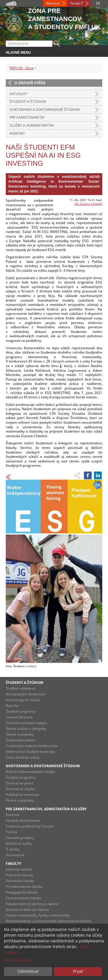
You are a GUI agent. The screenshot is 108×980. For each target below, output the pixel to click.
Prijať (78, 971)
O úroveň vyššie (30, 83)
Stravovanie (15, 855)
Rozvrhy (12, 706)
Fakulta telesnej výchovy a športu (32, 904)
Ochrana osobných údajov (26, 723)
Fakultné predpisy (20, 838)
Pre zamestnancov (27, 117)
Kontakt (17, 133)
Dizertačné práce (20, 783)
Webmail (53, 3)
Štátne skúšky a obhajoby (26, 729)
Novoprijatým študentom (26, 694)
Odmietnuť (28, 971)
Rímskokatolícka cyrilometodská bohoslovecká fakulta (49, 921)
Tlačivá (11, 832)
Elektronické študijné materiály (30, 752)
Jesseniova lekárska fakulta (27, 909)
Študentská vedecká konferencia (32, 746)
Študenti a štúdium (28, 102)
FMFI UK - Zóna (21, 68)
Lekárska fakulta (19, 869)
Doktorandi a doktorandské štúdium (45, 110)
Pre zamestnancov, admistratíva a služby (46, 809)
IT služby (13, 849)
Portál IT (77, 3)
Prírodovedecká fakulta (24, 887)
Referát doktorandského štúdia (30, 772)
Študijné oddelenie (21, 688)
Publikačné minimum (22, 795)
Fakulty (13, 864)
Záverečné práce (19, 717)
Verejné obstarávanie (23, 820)
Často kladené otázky (23, 757)
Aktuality (18, 94)
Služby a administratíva (32, 125)
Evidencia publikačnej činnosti (30, 826)
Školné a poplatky (20, 734)
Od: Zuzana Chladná (88, 204)
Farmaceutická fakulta (23, 898)
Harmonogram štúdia (23, 700)
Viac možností (17, 960)
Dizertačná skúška (20, 789)
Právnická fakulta (19, 875)
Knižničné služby (19, 843)
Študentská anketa (21, 740)
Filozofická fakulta (20, 881)
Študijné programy (21, 711)
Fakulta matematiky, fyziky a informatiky (38, 915)
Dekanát (13, 815)
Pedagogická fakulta (22, 892)
